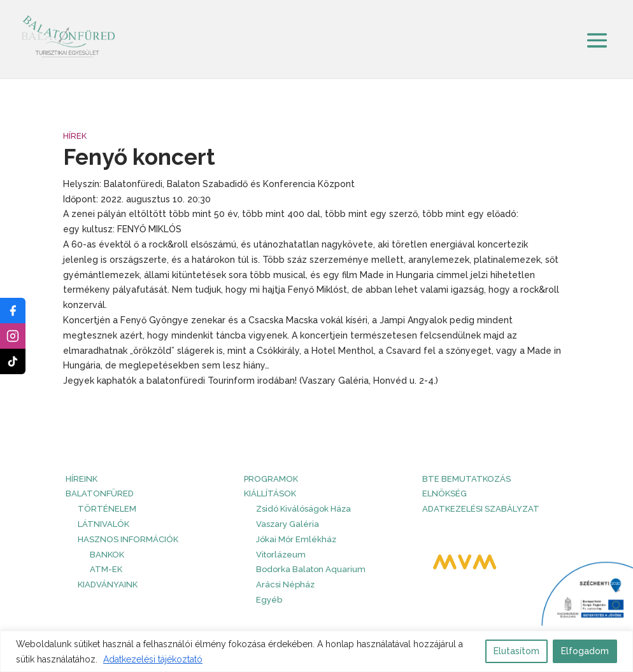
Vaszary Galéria (288, 524)
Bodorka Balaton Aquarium (311, 569)
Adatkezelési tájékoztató (153, 659)
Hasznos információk (128, 539)
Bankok (107, 555)
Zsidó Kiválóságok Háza (303, 509)
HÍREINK (82, 479)
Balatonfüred (100, 493)
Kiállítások (270, 493)
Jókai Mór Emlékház (296, 539)
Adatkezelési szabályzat (481, 509)
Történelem (107, 509)
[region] (316, 651)
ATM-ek (106, 569)
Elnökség (445, 493)
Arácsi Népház (285, 584)
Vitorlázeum (281, 555)
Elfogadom (585, 651)
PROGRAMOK (271, 479)
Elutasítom (516, 651)
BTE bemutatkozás (466, 479)
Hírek (75, 136)
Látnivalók (103, 524)
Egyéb (269, 600)
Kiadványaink (108, 584)
